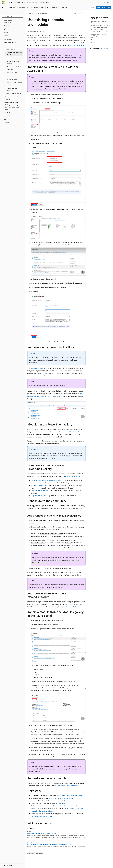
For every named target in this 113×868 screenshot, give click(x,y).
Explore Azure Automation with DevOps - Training (42, 833)
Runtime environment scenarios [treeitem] (13, 62)
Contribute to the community (99, 32)
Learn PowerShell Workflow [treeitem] (14, 58)
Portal (92, 7)
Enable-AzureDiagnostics (39, 485)
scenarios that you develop (75, 45)
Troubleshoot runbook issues (42, 816)
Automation (43, 14)
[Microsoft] (3, 2)
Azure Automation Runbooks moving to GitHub (59, 60)
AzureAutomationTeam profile (71, 476)
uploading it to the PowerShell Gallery (69, 607)
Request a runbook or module (99, 40)
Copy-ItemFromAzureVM (39, 490)
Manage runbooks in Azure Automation (61, 798)
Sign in (109, 2)
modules (30, 43)
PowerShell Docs (63, 801)
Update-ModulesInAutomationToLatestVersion (45, 480)
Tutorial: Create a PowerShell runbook (71, 796)
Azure (35, 14)
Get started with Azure (103, 7)
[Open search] (104, 2)
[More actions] (84, 14)
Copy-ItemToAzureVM (38, 496)
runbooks (39, 43)
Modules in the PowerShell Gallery (100, 25)
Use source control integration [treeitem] (12, 89)
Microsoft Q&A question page (69, 786)
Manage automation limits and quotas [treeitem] (14, 68)
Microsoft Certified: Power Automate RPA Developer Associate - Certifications (50, 844)
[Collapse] (22, 12)
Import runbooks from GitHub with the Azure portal (99, 18)
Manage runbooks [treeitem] (12, 72)
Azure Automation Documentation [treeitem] (9, 21)
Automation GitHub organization (66, 57)
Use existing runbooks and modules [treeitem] (14, 54)
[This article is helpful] (105, 48)
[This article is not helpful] (107, 48)
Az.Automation (60, 803)
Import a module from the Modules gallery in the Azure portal (99, 36)
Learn (29, 14)
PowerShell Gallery (36, 368)
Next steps (94, 42)
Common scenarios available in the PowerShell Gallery (100, 28)
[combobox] (13, 16)
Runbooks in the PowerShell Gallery (99, 22)
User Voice (47, 783)
